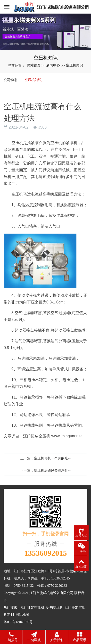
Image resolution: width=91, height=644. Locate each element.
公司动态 (10, 80)
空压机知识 (74, 65)
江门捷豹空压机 (33, 607)
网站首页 (34, 65)
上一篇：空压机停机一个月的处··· (46, 458)
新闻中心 (53, 65)
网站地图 (22, 615)
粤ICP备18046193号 (18, 622)
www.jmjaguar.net (66, 436)
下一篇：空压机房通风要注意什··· (46, 470)
